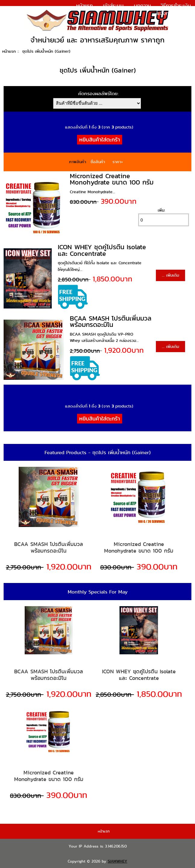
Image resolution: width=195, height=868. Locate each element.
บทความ (142, 5)
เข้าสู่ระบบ (113, 5)
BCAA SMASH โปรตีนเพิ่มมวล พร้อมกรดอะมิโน (111, 322)
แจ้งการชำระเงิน (174, 13)
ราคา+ (118, 162)
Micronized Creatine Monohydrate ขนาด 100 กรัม (112, 179)
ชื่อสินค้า (98, 162)
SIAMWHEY (118, 861)
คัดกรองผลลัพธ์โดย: (98, 93)
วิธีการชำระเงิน (176, 5)
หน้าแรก (84, 5)
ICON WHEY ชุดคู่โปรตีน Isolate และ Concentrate (102, 250)
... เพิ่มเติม (170, 275)
